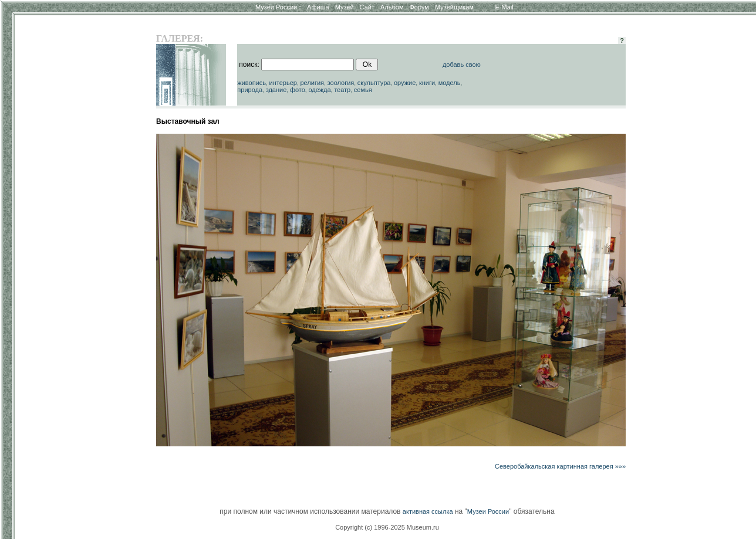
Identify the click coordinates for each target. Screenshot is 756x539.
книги (427, 83)
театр (342, 90)
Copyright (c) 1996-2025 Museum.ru (387, 527)
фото (298, 90)
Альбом (392, 7)
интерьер (283, 83)
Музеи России (278, 7)
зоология (341, 83)
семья (363, 90)
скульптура (374, 83)
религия (312, 83)
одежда (319, 90)
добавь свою (462, 65)
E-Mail (504, 7)
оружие (405, 83)
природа (250, 90)
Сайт (367, 7)
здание (276, 90)
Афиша (318, 7)
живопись (252, 83)
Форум (419, 7)
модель (450, 83)
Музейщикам (454, 7)
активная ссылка (428, 511)
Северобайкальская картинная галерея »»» (560, 466)
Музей (345, 7)
